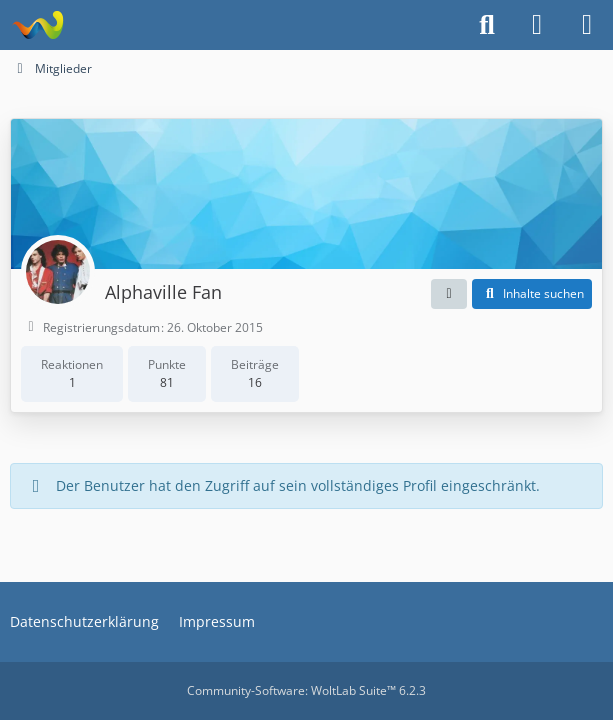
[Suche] (487, 25)
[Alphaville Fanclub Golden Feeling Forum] (37, 25)
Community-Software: (306, 690)
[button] (449, 294)
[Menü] (587, 25)
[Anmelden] (537, 25)
